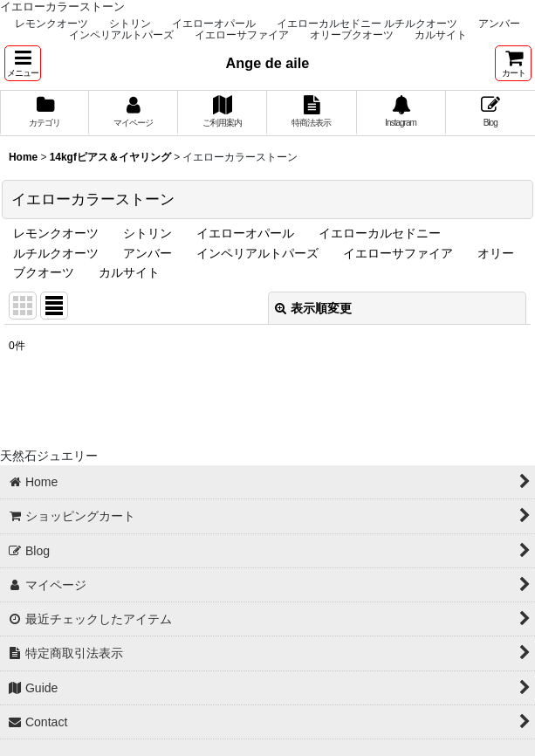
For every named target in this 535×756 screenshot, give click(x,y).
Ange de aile (268, 63)
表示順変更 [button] (313, 308)
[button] (23, 63)
